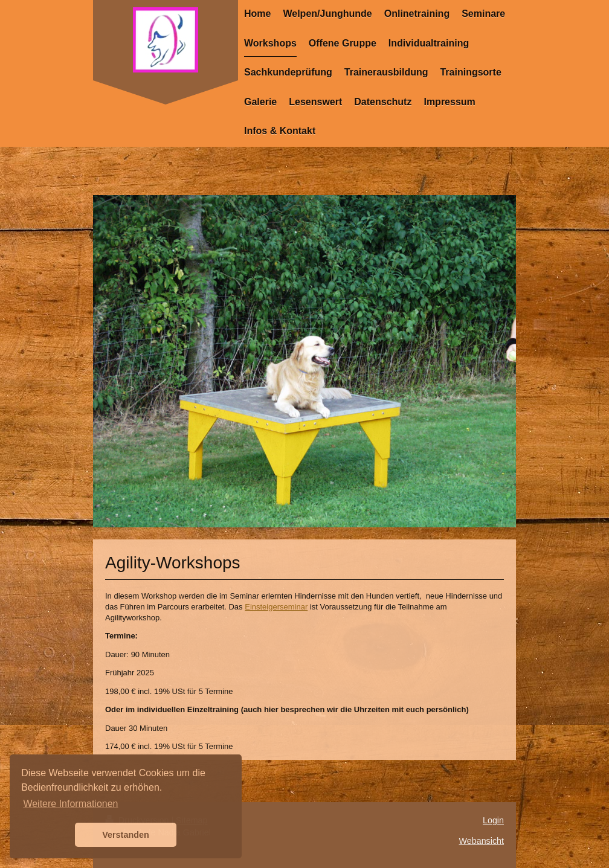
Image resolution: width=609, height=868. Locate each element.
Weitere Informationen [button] (70, 804)
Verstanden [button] (126, 835)
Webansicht (482, 841)
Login (493, 820)
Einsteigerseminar (276, 607)
